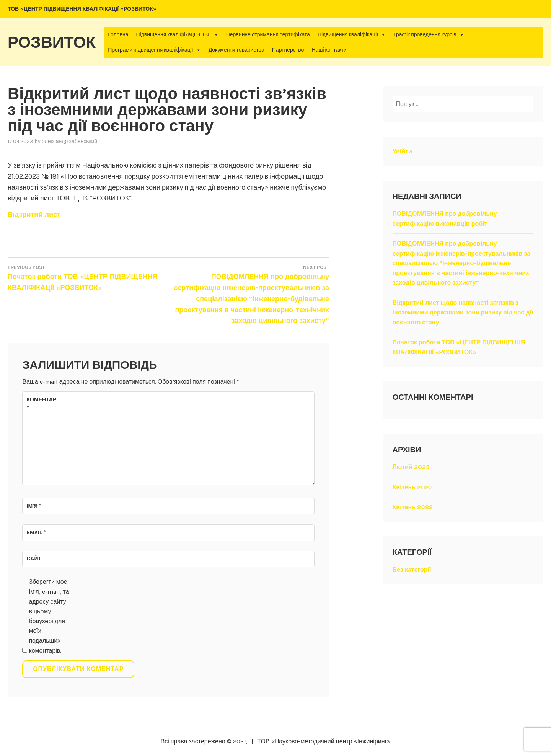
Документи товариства (236, 50)
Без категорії (412, 569)
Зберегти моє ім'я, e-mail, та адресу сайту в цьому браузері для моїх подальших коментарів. (49, 616)
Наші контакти (329, 50)
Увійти (402, 151)
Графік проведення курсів (429, 35)
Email (36, 532)
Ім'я (34, 506)
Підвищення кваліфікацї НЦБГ (177, 35)
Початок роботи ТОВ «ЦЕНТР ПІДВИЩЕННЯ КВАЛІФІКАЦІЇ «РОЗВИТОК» (88, 278)
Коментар (42, 404)
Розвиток (52, 42)
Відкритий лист (34, 215)
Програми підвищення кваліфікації (154, 50)
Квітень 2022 (413, 507)
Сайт (34, 559)
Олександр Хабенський (69, 141)
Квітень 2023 (413, 487)
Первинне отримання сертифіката (268, 35)
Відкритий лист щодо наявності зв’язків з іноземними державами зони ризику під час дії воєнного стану (463, 313)
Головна (118, 35)
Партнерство (288, 50)
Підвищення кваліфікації (352, 35)
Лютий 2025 (411, 467)
